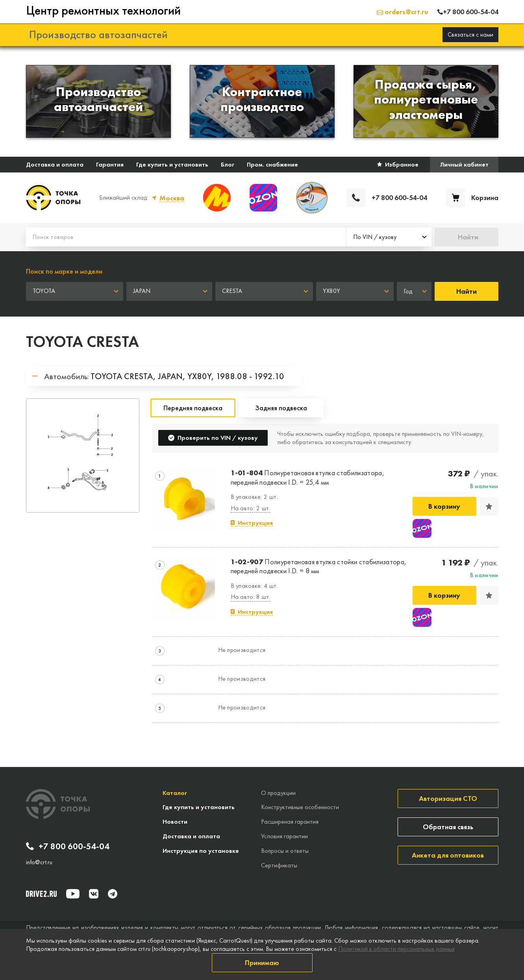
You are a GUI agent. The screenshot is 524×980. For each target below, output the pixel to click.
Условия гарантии (284, 836)
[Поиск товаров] (186, 237)
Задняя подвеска (281, 408)
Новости (175, 822)
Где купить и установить (172, 164)
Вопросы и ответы (285, 851)
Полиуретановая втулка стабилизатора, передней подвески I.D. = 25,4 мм (307, 477)
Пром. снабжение (272, 164)
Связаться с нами (470, 34)
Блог (228, 164)
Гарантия (110, 164)
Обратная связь (448, 827)
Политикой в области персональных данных (396, 949)
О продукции (278, 793)
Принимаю (262, 962)
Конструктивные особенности (300, 807)
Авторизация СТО (448, 798)
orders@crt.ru (402, 12)
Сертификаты (279, 865)
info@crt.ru (39, 862)
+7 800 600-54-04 (68, 847)
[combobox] (389, 237)
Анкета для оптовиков (448, 855)
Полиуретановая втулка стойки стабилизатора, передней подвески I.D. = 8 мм (319, 566)
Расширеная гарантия (290, 822)
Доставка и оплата (55, 164)
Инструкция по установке (201, 851)
